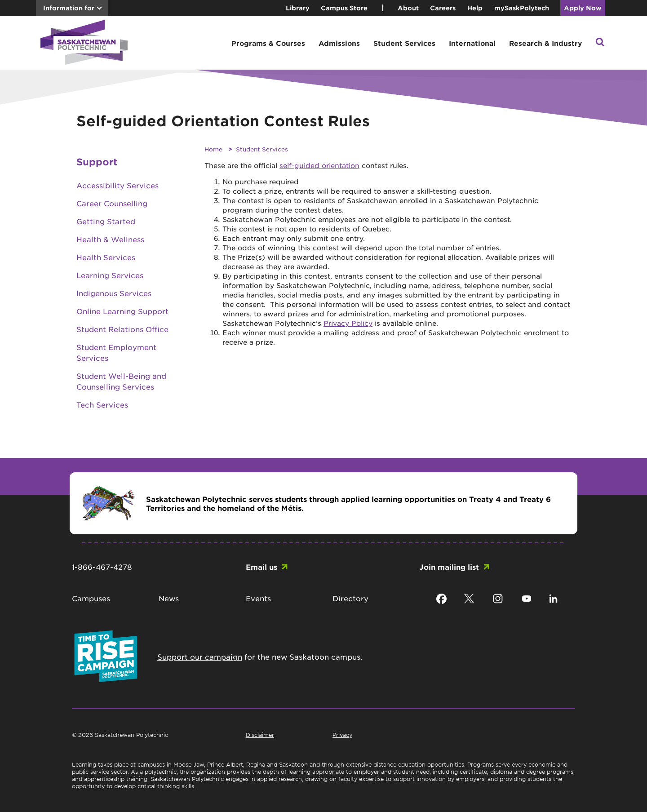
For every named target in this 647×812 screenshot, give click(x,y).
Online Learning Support (122, 311)
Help (475, 8)
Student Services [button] (404, 43)
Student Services (262, 149)
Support (97, 162)
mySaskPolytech (522, 8)
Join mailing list (449, 567)
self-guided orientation (319, 165)
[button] (600, 43)
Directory (350, 598)
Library (298, 8)
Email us (261, 567)
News (169, 598)
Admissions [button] (339, 43)
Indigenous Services (114, 293)
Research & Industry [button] (545, 43)
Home (213, 149)
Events (258, 598)
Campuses (91, 598)
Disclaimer (260, 735)
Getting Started (106, 221)
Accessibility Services (117, 185)
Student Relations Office (122, 329)
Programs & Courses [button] (268, 43)
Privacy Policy (348, 323)
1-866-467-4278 (102, 567)
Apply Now (583, 8)
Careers (443, 8)
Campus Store (344, 8)
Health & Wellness (110, 239)
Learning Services (110, 275)
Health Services (106, 257)
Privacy (342, 735)
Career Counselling (112, 203)
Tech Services (102, 404)
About (408, 8)
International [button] (472, 43)
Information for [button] (69, 8)
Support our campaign (200, 657)
